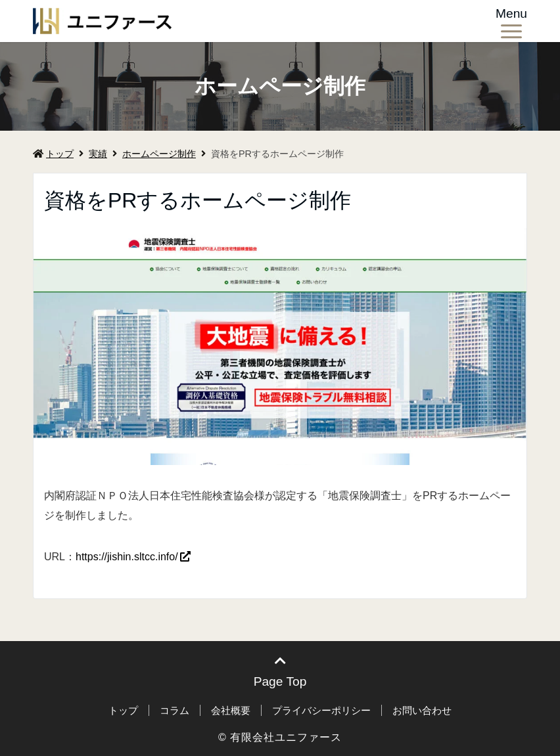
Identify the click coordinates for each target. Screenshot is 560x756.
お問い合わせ (422, 710)
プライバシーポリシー (321, 710)
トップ (53, 154)
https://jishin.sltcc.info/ (127, 557)
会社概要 (231, 710)
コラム (175, 710)
